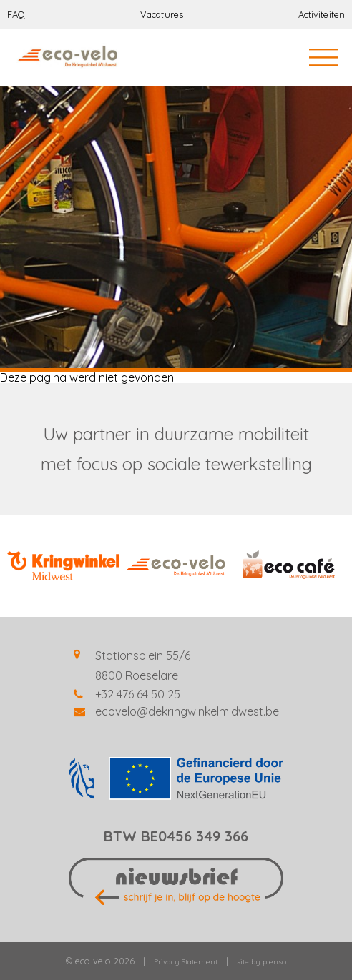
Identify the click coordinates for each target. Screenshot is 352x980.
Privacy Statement (186, 962)
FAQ (16, 14)
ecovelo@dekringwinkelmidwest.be (187, 711)
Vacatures (162, 14)
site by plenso (261, 962)
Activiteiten (322, 14)
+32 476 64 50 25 (138, 694)
